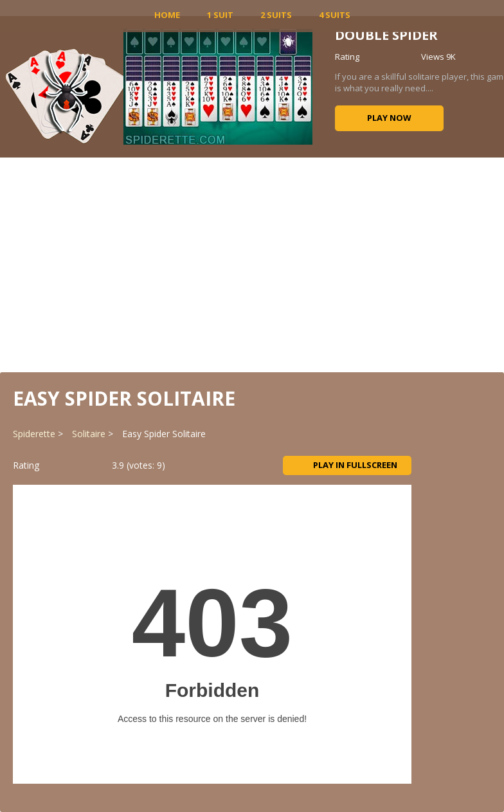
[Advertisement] (252, 264)
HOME (167, 15)
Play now (389, 118)
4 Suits (335, 15)
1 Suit (220, 15)
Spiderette (34, 434)
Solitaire (89, 434)
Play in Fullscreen (347, 465)
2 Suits (276, 15)
